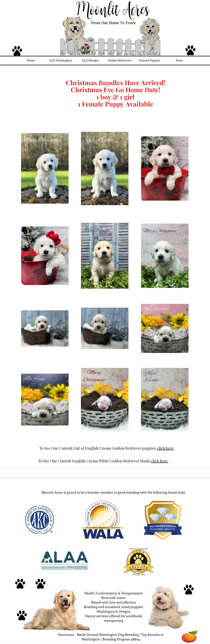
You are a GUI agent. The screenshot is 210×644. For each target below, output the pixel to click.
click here (165, 448)
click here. (160, 461)
